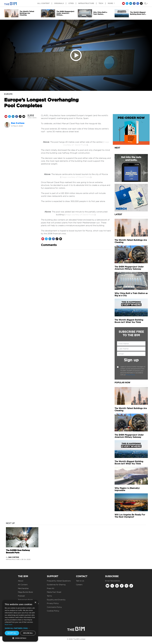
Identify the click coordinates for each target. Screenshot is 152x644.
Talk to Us (80, 581)
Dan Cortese (18, 123)
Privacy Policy (130, 375)
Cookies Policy (53, 611)
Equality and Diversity (56, 600)
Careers (79, 585)
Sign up (131, 360)
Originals (59, 3)
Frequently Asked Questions (59, 581)
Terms (49, 596)
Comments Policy (54, 607)
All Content (23, 585)
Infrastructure (86, 3)
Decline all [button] (28, 633)
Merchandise (23, 588)
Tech (101, 3)
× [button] (35, 603)
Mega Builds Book (25, 592)
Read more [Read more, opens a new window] (9, 624)
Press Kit (51, 588)
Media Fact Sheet (54, 592)
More (111, 3)
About (21, 581)
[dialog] (20, 621)
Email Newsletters (113, 581)
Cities (71, 3)
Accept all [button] (12, 633)
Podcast (21, 596)
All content (43, 3)
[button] (20, 628)
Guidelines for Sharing (56, 585)
